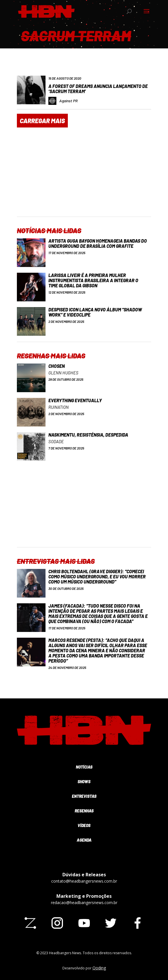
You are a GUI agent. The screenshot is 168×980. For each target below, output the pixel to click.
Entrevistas (84, 796)
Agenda (84, 840)
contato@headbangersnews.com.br (84, 881)
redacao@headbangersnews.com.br (84, 903)
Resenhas (84, 811)
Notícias (84, 767)
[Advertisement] (84, 176)
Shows (84, 782)
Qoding (99, 968)
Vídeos (84, 825)
